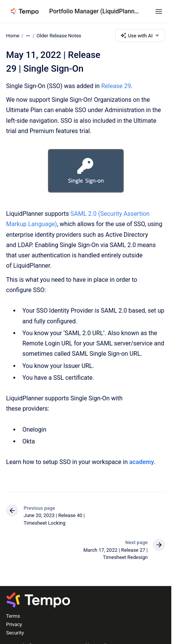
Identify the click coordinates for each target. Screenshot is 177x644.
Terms (13, 616)
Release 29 (116, 86)
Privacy (14, 624)
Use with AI (140, 35)
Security (15, 633)
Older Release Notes (59, 35)
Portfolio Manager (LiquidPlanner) (94, 11)
